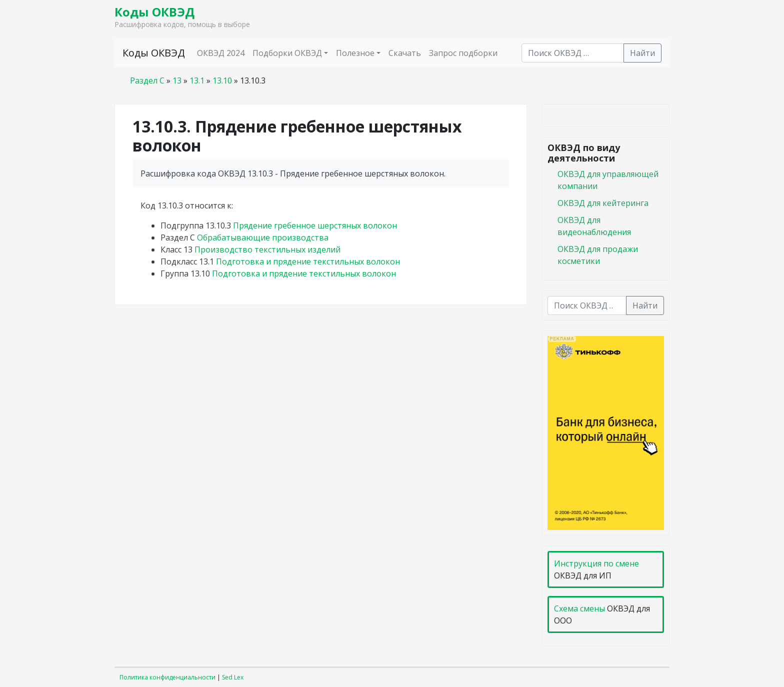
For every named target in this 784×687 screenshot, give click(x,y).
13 (177, 80)
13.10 (222, 80)
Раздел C (147, 80)
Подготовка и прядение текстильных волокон (308, 261)
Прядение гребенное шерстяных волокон (315, 225)
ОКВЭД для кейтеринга (603, 203)
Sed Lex (233, 677)
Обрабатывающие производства (263, 237)
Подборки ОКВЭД (287, 53)
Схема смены (579, 608)
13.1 (197, 80)
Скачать (405, 53)
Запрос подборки (463, 53)
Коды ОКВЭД (154, 12)
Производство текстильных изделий (267, 249)
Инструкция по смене (596, 563)
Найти (642, 53)
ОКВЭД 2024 (221, 53)
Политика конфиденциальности (167, 677)
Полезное (355, 53)
